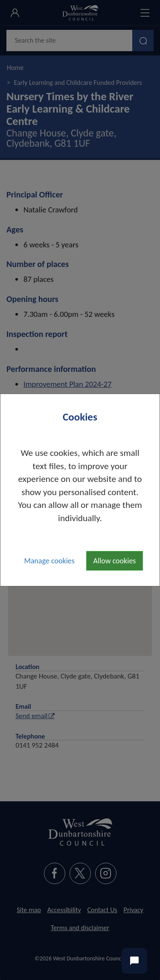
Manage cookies (49, 561)
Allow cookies (115, 561)
